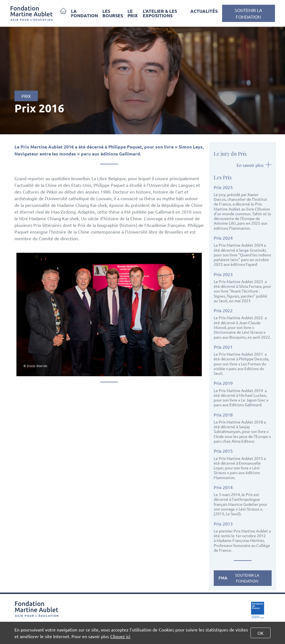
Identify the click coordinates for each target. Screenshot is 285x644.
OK (261, 633)
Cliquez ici (120, 636)
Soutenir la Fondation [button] (248, 13)
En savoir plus (254, 165)
